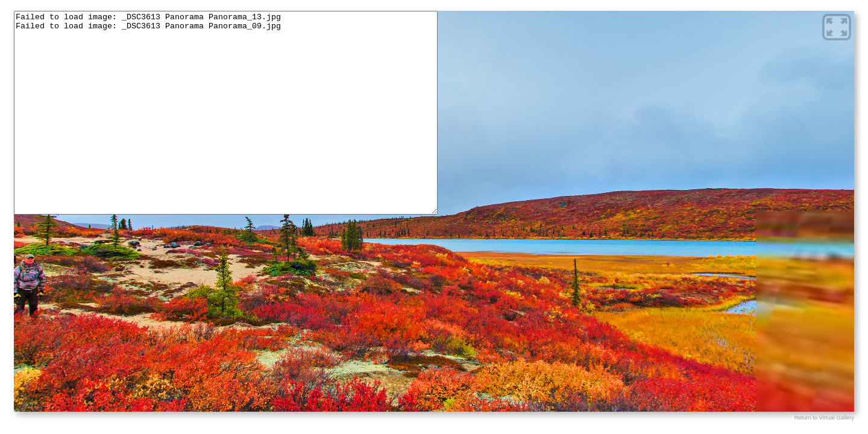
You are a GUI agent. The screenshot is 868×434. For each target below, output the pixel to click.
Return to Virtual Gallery (824, 418)
